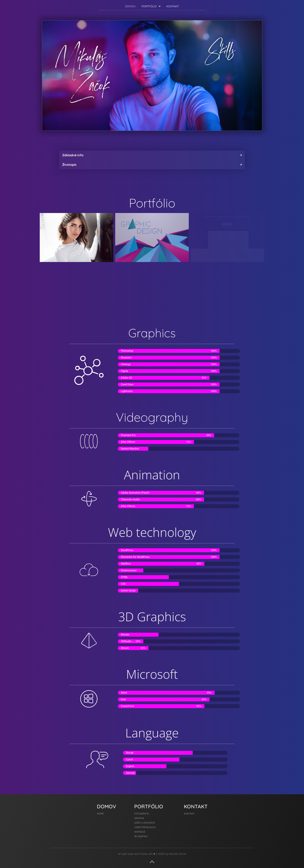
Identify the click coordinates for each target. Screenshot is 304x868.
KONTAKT (173, 6)
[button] (151, 6)
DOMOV (130, 6)
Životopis (69, 165)
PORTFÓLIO (151, 6)
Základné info (73, 155)
